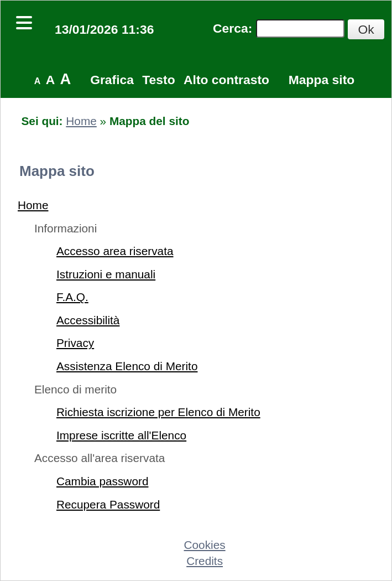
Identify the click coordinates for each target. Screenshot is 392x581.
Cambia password (102, 481)
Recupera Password (108, 504)
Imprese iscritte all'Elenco (121, 435)
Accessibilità (88, 320)
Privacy (75, 343)
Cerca (231, 28)
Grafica (112, 80)
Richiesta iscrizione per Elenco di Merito (158, 412)
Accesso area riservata (115, 251)
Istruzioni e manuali (106, 274)
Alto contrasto (226, 80)
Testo (158, 80)
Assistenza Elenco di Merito (127, 366)
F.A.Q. (72, 297)
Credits (205, 561)
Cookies (205, 545)
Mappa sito (322, 80)
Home (81, 121)
